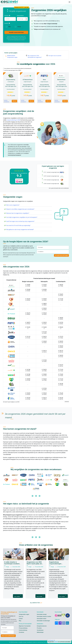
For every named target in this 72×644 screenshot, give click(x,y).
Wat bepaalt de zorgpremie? (35, 57)
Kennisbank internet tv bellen (44, 616)
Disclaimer (21, 632)
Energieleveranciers (42, 626)
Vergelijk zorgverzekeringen (16, 32)
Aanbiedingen (40, 632)
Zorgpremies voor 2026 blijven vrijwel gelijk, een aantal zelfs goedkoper (34, 564)
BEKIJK (14, 101)
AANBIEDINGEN (11, 56)
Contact (21, 619)
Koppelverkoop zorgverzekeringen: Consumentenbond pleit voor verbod (58, 565)
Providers (39, 628)
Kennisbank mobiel (42, 619)
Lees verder (18, 596)
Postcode (6, 16)
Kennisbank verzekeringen (43, 621)
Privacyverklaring (23, 628)
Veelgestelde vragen (12, 57)
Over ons (21, 616)
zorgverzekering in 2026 (13, 120)
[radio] (8, 27)
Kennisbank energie (42, 614)
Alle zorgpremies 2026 (33, 56)
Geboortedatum (20, 16)
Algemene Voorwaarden (25, 626)
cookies (56, 642)
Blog (20, 621)
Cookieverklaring (23, 630)
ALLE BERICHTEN (36, 603)
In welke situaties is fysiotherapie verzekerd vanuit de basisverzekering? (13, 564)
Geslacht (6, 23)
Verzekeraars (40, 630)
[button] (10, 16)
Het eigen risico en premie (55, 56)
